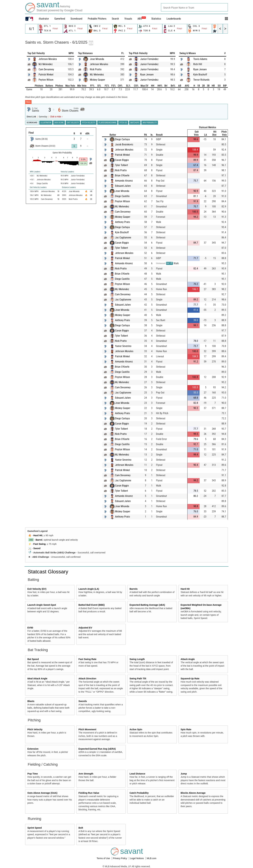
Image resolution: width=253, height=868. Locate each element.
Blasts (31, 701)
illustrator (44, 19)
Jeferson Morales (48, 59)
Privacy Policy (120, 858)
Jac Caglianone (123, 238)
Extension (33, 749)
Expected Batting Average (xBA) (147, 605)
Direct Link (32, 117)
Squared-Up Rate (190, 679)
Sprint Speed (35, 828)
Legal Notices (137, 858)
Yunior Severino (123, 346)
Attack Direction (87, 679)
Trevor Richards (201, 80)
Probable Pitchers (97, 19)
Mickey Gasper (97, 80)
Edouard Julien (123, 186)
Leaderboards (174, 19)
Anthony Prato (122, 222)
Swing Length (137, 659)
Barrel (39, 540)
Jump (184, 774)
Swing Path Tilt (138, 679)
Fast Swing (40, 544)
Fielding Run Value (89, 793)
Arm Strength (86, 774)
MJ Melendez (46, 64)
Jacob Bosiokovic (124, 144)
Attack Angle (188, 659)
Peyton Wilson (46, 80)
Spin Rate (186, 729)
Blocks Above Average (193, 793)
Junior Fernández (149, 59)
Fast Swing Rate (87, 659)
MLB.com (152, 858)
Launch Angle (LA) (89, 589)
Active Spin (136, 729)
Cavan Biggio (122, 160)
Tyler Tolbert (121, 165)
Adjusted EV (85, 628)
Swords (83, 701)
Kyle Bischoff (200, 75)
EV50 (30, 628)
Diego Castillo (122, 196)
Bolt (81, 828)
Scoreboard (76, 19)
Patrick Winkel (46, 75)
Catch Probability (139, 793)
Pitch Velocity (35, 729)
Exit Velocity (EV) (37, 589)
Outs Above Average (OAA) (42, 793)
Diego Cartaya (122, 139)
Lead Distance (137, 774)
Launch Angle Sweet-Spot (42, 605)
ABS (142, 19)
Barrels (134, 589)
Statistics (156, 19)
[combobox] (194, 7)
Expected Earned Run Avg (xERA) (97, 749)
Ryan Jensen (147, 75)
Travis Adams (200, 59)
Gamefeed (60, 19)
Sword (37, 548)
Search (115, 19)
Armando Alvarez (124, 181)
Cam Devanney (46, 69)
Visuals (128, 19)
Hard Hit (38, 535)
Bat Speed (33, 659)
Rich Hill (198, 64)
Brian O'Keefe (122, 175)
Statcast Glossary (48, 572)
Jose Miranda (97, 59)
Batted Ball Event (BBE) (91, 605)
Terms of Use (104, 858)
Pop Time (33, 774)
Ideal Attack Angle (37, 679)
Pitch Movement (87, 729)
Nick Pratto (96, 69)
